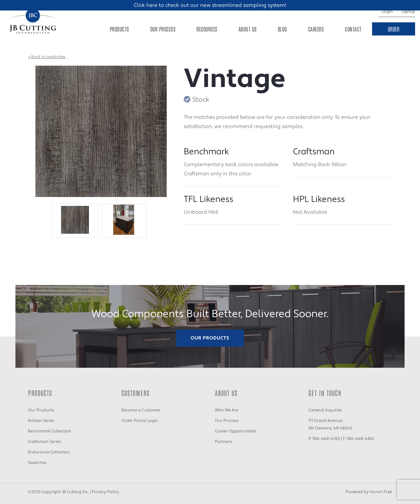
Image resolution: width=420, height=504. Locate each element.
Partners (223, 442)
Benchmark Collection (50, 431)
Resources (207, 29)
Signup (408, 11)
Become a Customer (141, 410)
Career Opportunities (236, 431)
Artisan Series (41, 421)
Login (387, 11)
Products (120, 29)
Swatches (37, 463)
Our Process (163, 29)
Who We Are (227, 410)
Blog (283, 29)
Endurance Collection (49, 452)
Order (394, 29)
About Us (248, 29)
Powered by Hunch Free (369, 492)
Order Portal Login (140, 421)
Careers (316, 29)
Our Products (210, 338)
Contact (353, 29)
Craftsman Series (44, 442)
